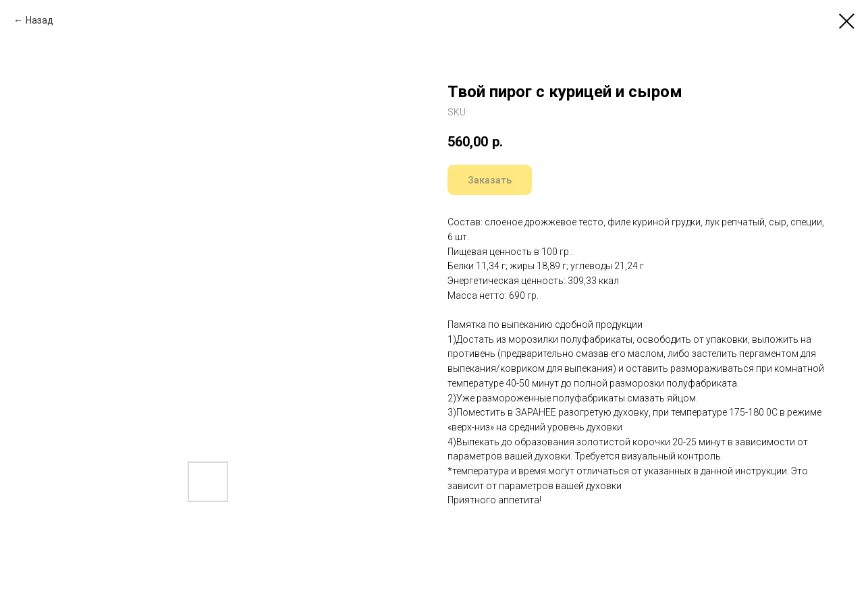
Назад (39, 20)
